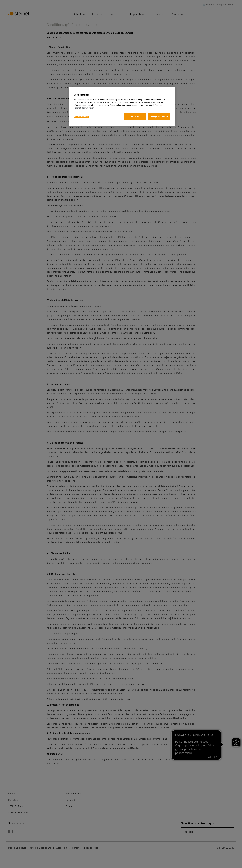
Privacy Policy (88, 108)
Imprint (78, 108)
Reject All (135, 117)
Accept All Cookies (159, 117)
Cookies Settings (82, 117)
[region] (122, 106)
